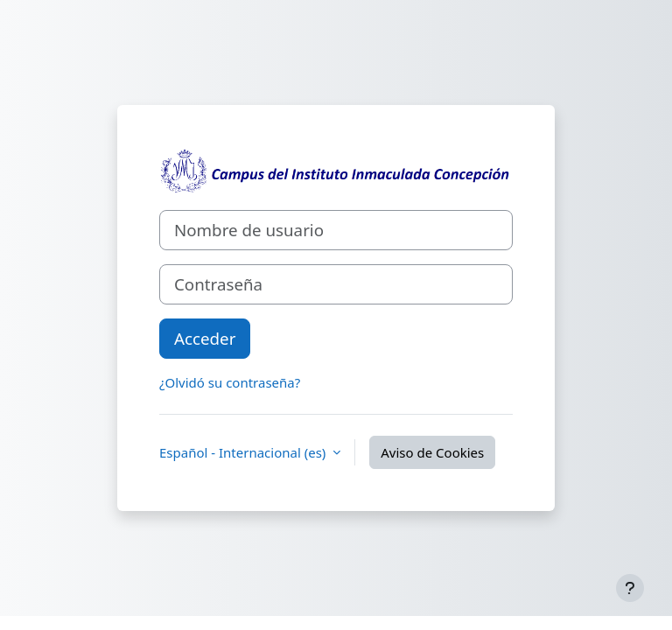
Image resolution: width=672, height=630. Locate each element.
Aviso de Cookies (432, 452)
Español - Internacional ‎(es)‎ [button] (244, 452)
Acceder (205, 338)
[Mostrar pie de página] (630, 588)
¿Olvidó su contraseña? (230, 382)
